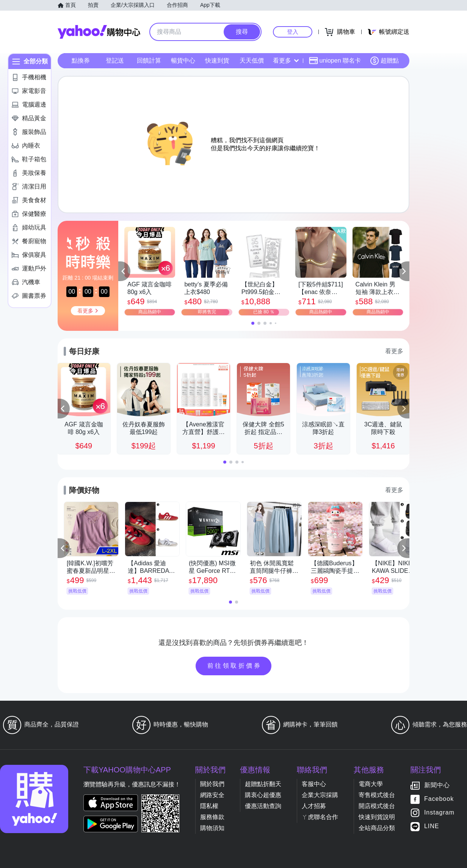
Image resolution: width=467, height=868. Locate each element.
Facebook (439, 799)
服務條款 (212, 817)
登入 (293, 32)
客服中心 (314, 784)
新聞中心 (437, 785)
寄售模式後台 (377, 795)
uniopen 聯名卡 (335, 61)
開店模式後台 (377, 806)
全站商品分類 (377, 828)
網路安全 (212, 795)
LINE (432, 826)
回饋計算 (149, 61)
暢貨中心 (183, 61)
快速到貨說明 (377, 817)
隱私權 (209, 806)
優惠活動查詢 (263, 806)
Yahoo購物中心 (99, 32)
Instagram (439, 813)
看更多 (286, 61)
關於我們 (212, 784)
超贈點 (384, 61)
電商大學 (371, 784)
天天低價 (252, 61)
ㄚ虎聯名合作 (320, 817)
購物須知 (212, 828)
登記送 (115, 61)
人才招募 (314, 806)
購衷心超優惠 (263, 795)
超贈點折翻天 (263, 784)
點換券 (81, 61)
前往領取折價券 (235, 666)
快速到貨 (217, 61)
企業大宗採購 (320, 795)
